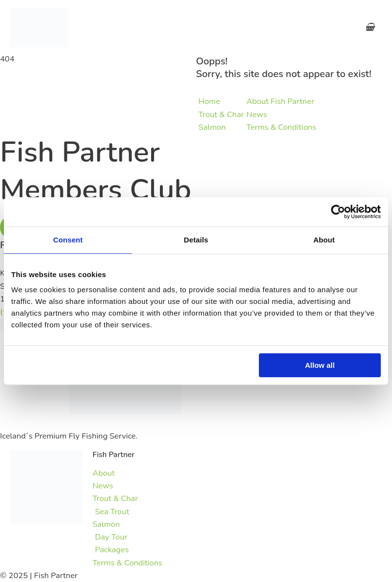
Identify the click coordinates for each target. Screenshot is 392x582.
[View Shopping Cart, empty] (370, 27)
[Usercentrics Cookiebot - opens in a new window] (338, 212)
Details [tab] (196, 240)
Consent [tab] (68, 240)
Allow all (320, 365)
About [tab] (324, 240)
